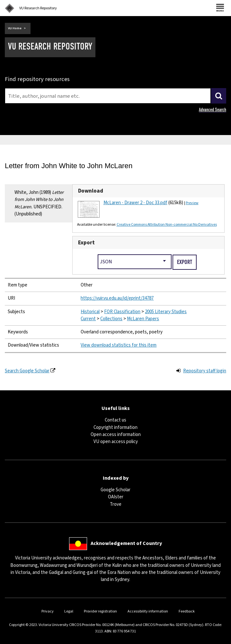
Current (88, 319)
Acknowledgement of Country (126, 543)
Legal (69, 611)
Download (91, 191)
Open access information (116, 435)
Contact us (115, 420)
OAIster (116, 497)
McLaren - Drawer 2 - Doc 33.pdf (135, 203)
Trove (116, 504)
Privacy (48, 611)
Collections (111, 319)
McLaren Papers (143, 319)
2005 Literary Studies (166, 312)
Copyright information (115, 427)
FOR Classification (122, 312)
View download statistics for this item (119, 345)
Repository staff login (205, 371)
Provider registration (100, 611)
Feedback (187, 611)
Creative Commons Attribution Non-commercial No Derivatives (167, 225)
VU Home (15, 28)
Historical (90, 312)
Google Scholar (115, 490)
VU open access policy (116, 442)
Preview (192, 203)
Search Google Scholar (27, 371)
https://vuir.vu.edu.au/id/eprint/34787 (117, 298)
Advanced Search (213, 110)
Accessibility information (148, 611)
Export (86, 243)
